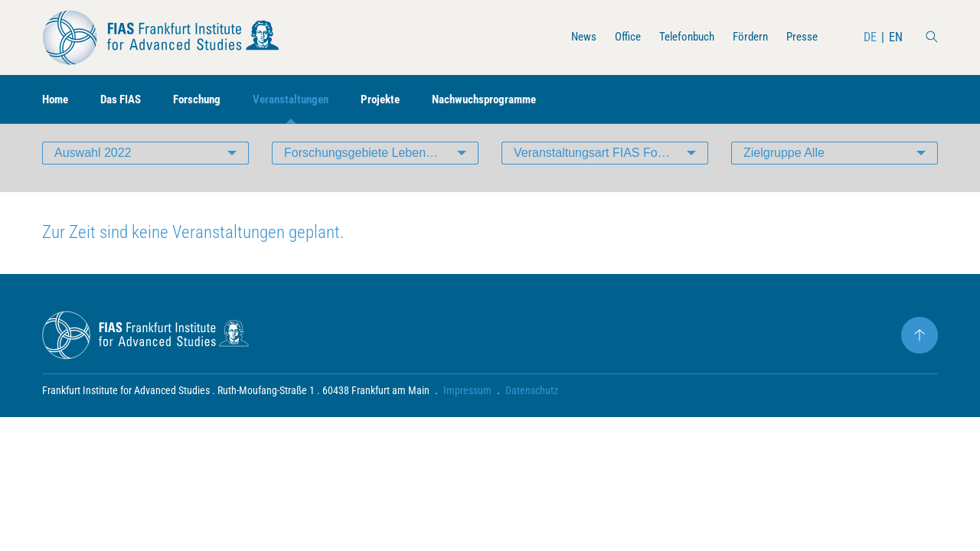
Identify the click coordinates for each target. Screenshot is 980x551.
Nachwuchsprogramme (509, 100)
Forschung (206, 100)
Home (57, 100)
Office (616, 37)
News (570, 37)
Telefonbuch (679, 37)
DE (870, 37)
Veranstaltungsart (596, 164)
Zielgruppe (784, 164)
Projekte (399, 100)
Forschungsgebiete (381, 164)
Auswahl (93, 164)
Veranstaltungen (305, 100)
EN (896, 37)
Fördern (746, 37)
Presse (801, 37)
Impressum (467, 403)
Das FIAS (126, 100)
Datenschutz (532, 403)
